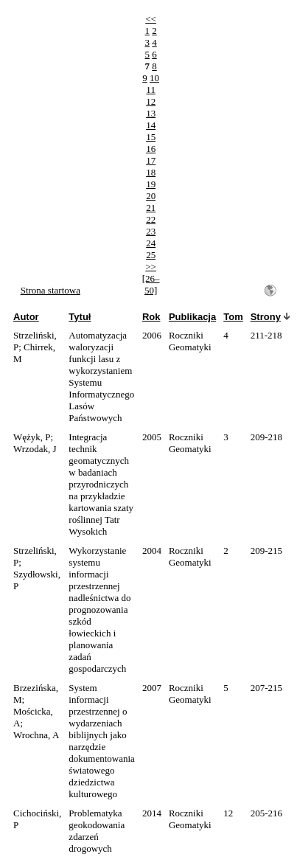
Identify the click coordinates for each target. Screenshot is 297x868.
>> (151, 267)
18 (151, 172)
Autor (26, 317)
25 (151, 255)
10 (154, 78)
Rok (151, 317)
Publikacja (192, 317)
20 (151, 196)
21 (151, 208)
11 (151, 90)
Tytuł (80, 317)
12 (151, 101)
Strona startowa (50, 290)
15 (151, 137)
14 (151, 125)
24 (151, 243)
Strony (266, 317)
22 (151, 219)
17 (151, 160)
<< (151, 19)
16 (151, 149)
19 (151, 184)
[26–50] (151, 284)
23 (151, 231)
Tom (233, 317)
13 (151, 113)
